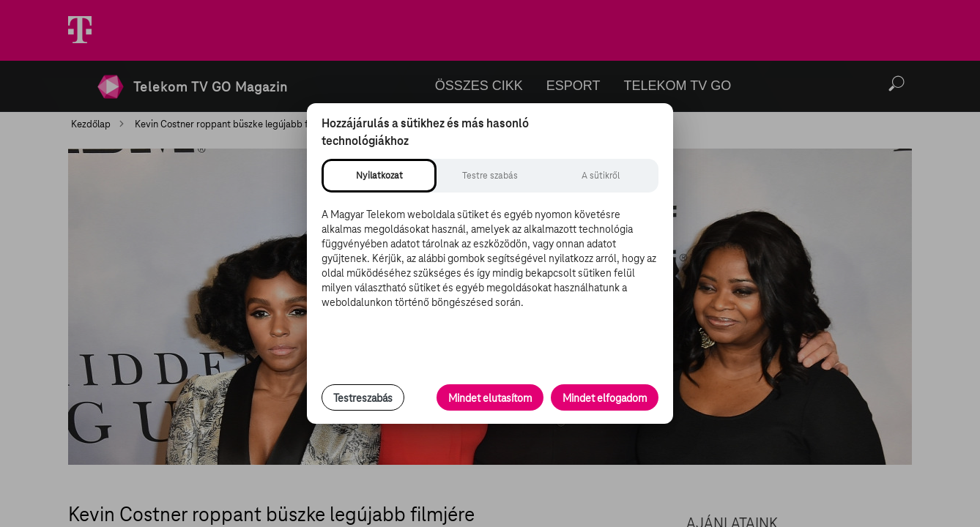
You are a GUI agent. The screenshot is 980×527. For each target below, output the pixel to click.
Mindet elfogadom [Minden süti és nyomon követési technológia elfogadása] (605, 398)
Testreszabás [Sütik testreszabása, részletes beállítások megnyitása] (363, 398)
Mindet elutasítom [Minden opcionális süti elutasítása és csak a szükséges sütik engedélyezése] (490, 398)
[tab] (379, 176)
